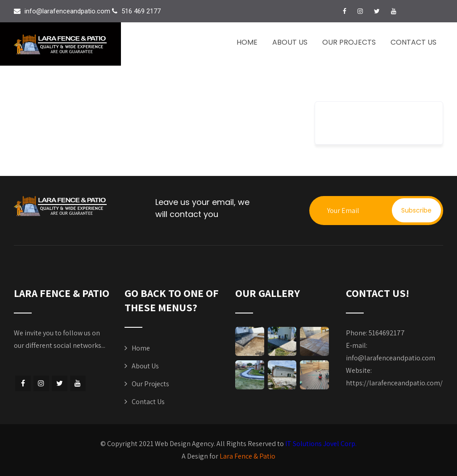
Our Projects (349, 42)
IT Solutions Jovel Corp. (321, 444)
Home (247, 42)
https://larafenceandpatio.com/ (394, 383)
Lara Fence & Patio (247, 456)
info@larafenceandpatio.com (391, 358)
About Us (290, 42)
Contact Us (413, 42)
